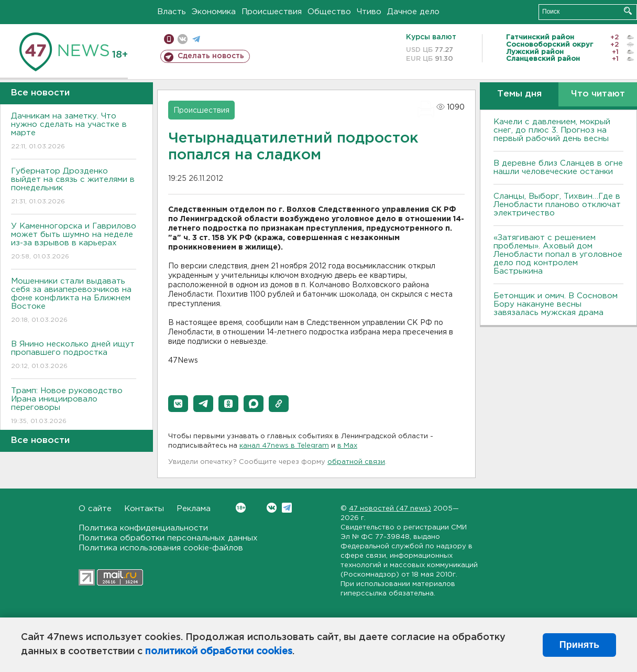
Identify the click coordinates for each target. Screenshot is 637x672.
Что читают (598, 94)
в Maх (347, 446)
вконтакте (183, 39)
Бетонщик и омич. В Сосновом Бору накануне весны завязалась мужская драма (556, 304)
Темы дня (519, 94)
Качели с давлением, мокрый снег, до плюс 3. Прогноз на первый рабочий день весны (552, 130)
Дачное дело (413, 12)
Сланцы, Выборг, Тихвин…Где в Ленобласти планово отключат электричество (557, 205)
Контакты (144, 509)
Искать (628, 11)
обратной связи (356, 462)
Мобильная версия (169, 39)
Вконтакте (241, 508)
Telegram (287, 508)
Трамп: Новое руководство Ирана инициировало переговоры (74, 407)
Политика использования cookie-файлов (161, 548)
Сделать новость (211, 56)
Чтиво (369, 12)
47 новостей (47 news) (390, 509)
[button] (178, 404)
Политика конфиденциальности (143, 528)
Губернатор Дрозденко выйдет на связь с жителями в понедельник (74, 187)
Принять (579, 645)
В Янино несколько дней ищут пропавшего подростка (74, 356)
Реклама (194, 509)
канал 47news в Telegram (284, 446)
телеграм (196, 39)
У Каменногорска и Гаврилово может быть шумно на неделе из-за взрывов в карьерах (74, 242)
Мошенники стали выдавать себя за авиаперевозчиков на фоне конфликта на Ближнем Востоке (74, 301)
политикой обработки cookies (219, 652)
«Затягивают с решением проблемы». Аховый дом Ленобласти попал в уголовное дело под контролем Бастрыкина (558, 254)
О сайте (95, 509)
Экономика (214, 12)
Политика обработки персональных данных (168, 538)
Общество (329, 12)
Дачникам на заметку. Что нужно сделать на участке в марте (74, 132)
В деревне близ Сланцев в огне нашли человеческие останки (558, 167)
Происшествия (272, 12)
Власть (172, 12)
